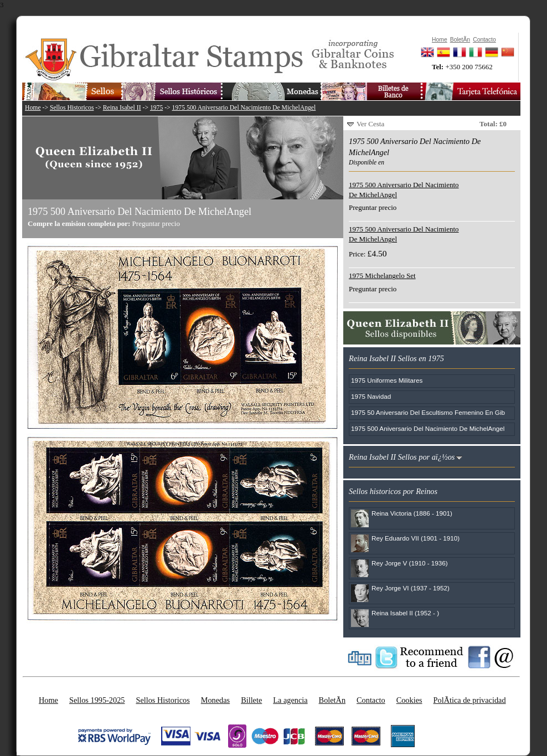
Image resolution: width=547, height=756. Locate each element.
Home (33, 108)
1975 (156, 108)
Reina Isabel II (122, 108)
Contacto (371, 700)
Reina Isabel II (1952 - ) (405, 613)
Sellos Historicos (72, 108)
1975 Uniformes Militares (387, 380)
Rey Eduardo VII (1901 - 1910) (416, 538)
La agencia (290, 700)
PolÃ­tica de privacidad (470, 700)
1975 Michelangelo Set (382, 276)
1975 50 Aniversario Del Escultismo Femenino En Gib (428, 412)
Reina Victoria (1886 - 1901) (412, 513)
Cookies (409, 700)
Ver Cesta (370, 124)
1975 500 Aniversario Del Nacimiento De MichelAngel (244, 108)
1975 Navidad (371, 396)
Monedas (215, 700)
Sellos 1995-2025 (97, 700)
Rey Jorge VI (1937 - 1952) (411, 588)
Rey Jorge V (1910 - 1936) (410, 563)
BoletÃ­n (332, 700)
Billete (251, 700)
